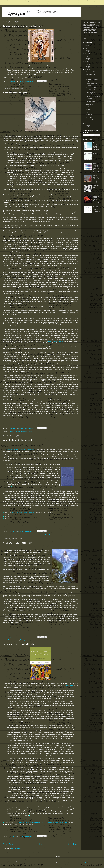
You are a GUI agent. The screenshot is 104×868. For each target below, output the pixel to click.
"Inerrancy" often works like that (19, 644)
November (90, 74)
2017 (86, 62)
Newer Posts (8, 844)
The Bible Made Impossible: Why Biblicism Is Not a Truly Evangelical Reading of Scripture (42, 823)
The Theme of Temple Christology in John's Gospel (20, 449)
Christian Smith (69, 686)
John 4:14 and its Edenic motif (18, 440)
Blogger (85, 862)
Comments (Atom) (17, 848)
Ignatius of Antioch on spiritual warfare (22, 26)
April (88, 112)
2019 (86, 56)
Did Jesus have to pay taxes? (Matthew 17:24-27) (96, 199)
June (88, 107)
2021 (86, 51)
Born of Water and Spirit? (16, 93)
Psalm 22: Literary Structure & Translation (96, 209)
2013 (86, 123)
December (90, 72)
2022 (86, 48)
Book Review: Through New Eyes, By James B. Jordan (96, 168)
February (89, 117)
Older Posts (73, 844)
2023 (86, 46)
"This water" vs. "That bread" (18, 543)
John (17, 431)
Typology (30, 431)
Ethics (17, 84)
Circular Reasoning (96, 154)
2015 (86, 67)
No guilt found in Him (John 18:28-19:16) (96, 179)
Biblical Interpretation (14, 534)
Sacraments (23, 431)
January (89, 120)
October (89, 77)
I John (17, 640)
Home (41, 844)
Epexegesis (11, 84)
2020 (86, 54)
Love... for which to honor (96, 187)
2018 (86, 59)
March (89, 115)
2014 (86, 69)
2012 (86, 126)
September (90, 101)
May (88, 109)
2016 (86, 64)
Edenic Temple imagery (55, 341)
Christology (25, 534)
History (22, 84)
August (89, 104)
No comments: (29, 81)
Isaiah (38, 534)
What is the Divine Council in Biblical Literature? (96, 146)
